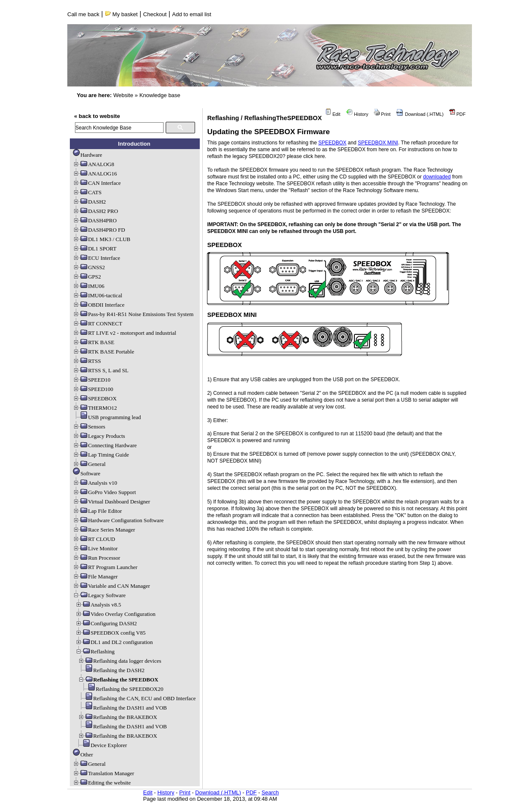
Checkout (155, 14)
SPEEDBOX (95, 398)
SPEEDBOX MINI (378, 143)
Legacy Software (99, 595)
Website (123, 95)
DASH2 (89, 202)
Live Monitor (95, 548)
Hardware (88, 155)
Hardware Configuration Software (118, 520)
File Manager (95, 576)
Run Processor (96, 558)
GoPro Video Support (104, 492)
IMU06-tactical (98, 295)
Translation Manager (104, 773)
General (89, 464)
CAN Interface (97, 183)
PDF (457, 114)
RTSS (87, 361)
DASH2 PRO (95, 211)
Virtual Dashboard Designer (112, 502)
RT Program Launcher (105, 567)
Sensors (89, 427)
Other (83, 755)
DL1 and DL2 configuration (114, 642)
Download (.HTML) (420, 114)
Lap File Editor (97, 511)
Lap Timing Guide (101, 455)
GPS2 (87, 277)
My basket (121, 14)
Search (270, 792)
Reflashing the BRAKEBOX (118, 717)
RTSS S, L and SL (101, 370)
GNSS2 (89, 267)
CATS (87, 192)
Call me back (83, 14)
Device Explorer (101, 745)
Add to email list (192, 14)
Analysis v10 (95, 483)
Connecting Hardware (105, 445)
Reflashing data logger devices (120, 661)
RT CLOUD (94, 539)
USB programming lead (107, 417)
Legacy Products (99, 436)
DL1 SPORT (95, 249)
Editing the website (102, 783)
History (357, 114)
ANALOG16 (95, 174)
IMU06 (89, 286)
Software (87, 473)
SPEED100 (93, 389)
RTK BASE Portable (104, 352)
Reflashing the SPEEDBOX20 (122, 689)
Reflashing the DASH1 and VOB (122, 708)
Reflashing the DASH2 (111, 670)
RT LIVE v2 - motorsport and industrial (125, 333)
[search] (119, 128)
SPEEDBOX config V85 (111, 633)
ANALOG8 (93, 164)
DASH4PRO (95, 220)
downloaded (437, 177)
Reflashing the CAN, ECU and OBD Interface (137, 698)
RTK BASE (94, 342)
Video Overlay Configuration (115, 614)
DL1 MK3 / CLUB (102, 239)
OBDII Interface (99, 305)
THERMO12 (95, 408)
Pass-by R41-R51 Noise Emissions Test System (133, 314)
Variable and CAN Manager (111, 586)
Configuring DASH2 (106, 623)
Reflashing (95, 651)
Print (382, 114)
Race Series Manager (104, 530)
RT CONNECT (98, 323)
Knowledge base (160, 95)
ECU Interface (96, 258)
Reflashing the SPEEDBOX (118, 680)
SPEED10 (92, 380)
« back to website (97, 116)
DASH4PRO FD (99, 230)
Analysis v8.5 (98, 605)
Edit (333, 114)
